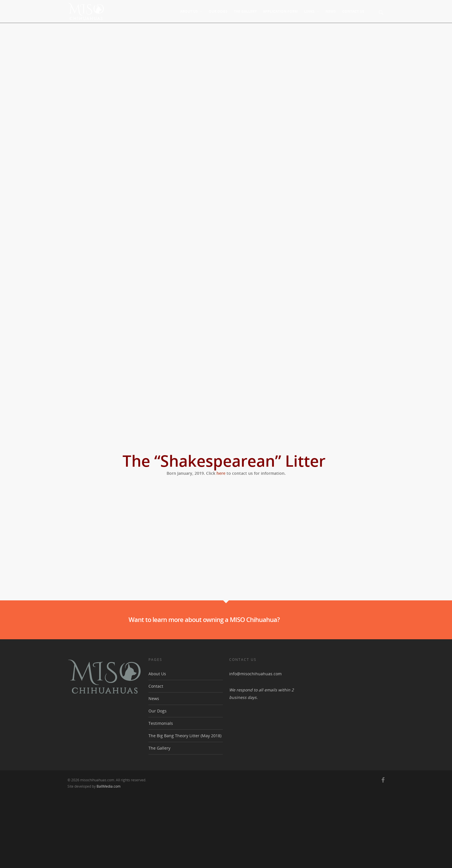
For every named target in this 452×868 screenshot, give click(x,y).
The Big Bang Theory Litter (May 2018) (185, 808)
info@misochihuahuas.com (255, 746)
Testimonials (161, 796)
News (331, 11)
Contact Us (353, 11)
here (221, 473)
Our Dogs (218, 11)
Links (312, 12)
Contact (156, 759)
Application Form (280, 11)
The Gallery (245, 11)
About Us (192, 12)
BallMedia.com (109, 859)
